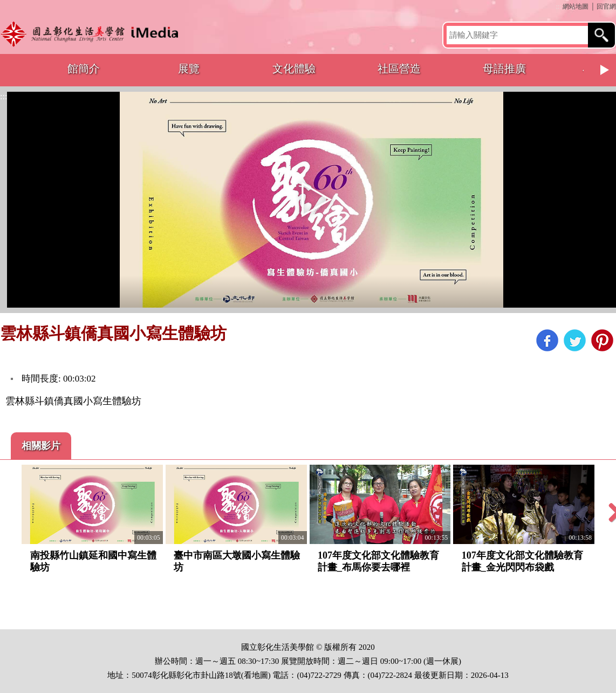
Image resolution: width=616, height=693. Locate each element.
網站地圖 (576, 6)
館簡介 (84, 69)
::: (558, 6)
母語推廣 (504, 69)
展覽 (189, 69)
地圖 (260, 675)
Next (605, 70)
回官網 (606, 6)
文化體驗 (294, 69)
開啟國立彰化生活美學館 (93, 34)
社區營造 (399, 69)
